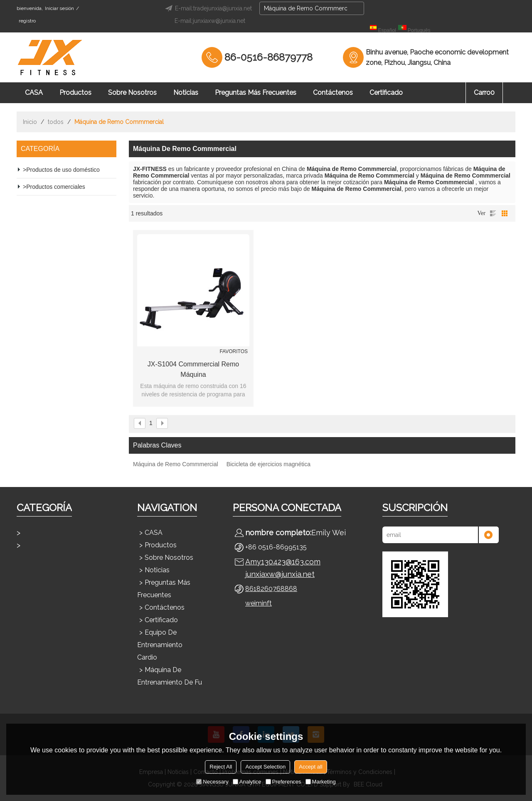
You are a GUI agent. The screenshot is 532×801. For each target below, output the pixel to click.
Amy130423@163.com (283, 562)
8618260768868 (271, 589)
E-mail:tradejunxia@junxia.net (207, 8)
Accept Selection (265, 767)
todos (56, 122)
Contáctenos (333, 93)
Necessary (212, 782)
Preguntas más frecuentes (256, 93)
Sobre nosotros (132, 93)
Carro (484, 93)
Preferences (283, 782)
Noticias (186, 93)
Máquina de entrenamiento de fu (170, 676)
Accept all (310, 767)
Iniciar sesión (59, 8)
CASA (34, 93)
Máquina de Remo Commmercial (176, 464)
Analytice (247, 782)
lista (493, 213)
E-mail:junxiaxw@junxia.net (210, 21)
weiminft (259, 603)
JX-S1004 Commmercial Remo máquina (193, 369)
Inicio (30, 122)
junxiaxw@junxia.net (280, 574)
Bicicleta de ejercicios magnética (268, 464)
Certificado (386, 93)
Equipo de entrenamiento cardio (160, 645)
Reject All (221, 767)
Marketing (321, 782)
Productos (75, 93)
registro (27, 21)
